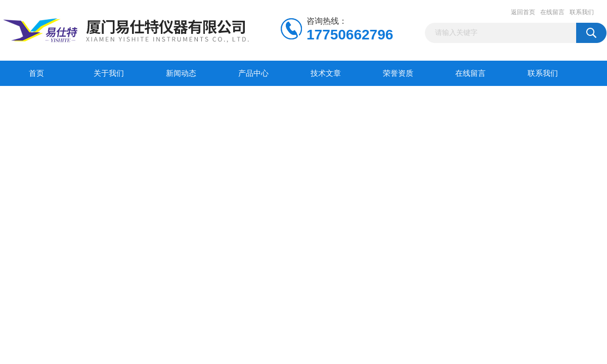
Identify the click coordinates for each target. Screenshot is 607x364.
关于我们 (109, 73)
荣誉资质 (398, 73)
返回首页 (523, 12)
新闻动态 (181, 73)
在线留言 (552, 12)
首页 (36, 73)
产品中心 (253, 73)
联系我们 (582, 12)
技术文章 (326, 73)
